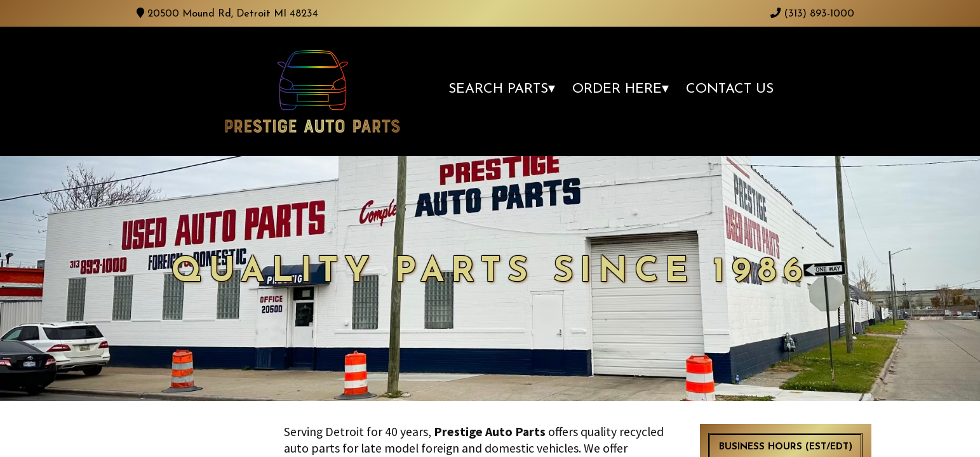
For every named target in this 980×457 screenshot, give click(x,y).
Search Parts (498, 89)
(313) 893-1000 (812, 14)
